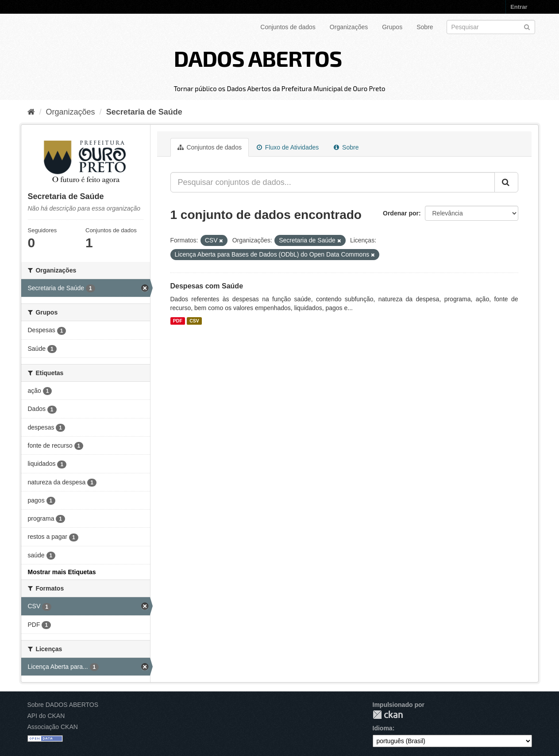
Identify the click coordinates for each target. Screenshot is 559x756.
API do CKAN (46, 716)
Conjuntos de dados (288, 27)
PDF (178, 321)
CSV (194, 321)
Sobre (425, 27)
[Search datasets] (491, 27)
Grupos (392, 27)
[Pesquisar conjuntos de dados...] (333, 182)
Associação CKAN (53, 727)
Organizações (349, 27)
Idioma (383, 728)
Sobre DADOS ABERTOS (63, 705)
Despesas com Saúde (207, 286)
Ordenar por (401, 213)
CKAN (388, 715)
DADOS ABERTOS (258, 58)
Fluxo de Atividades (288, 147)
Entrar (519, 7)
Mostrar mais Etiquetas (62, 572)
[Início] (31, 112)
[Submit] (527, 26)
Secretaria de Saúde (144, 112)
